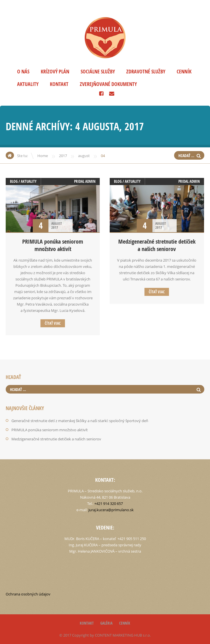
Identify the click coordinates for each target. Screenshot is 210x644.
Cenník (184, 72)
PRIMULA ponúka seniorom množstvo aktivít (53, 245)
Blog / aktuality (23, 181)
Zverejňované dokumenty (108, 84)
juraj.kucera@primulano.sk (111, 510)
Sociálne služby (98, 72)
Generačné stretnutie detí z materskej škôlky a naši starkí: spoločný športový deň (80, 421)
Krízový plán (55, 72)
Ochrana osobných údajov (28, 594)
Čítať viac (53, 323)
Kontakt (59, 84)
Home (43, 156)
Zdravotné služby (146, 72)
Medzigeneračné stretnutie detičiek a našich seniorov (157, 245)
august (84, 156)
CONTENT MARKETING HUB (118, 635)
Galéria (106, 623)
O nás (23, 72)
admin (90, 181)
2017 (63, 156)
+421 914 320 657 (109, 503)
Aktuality (28, 84)
